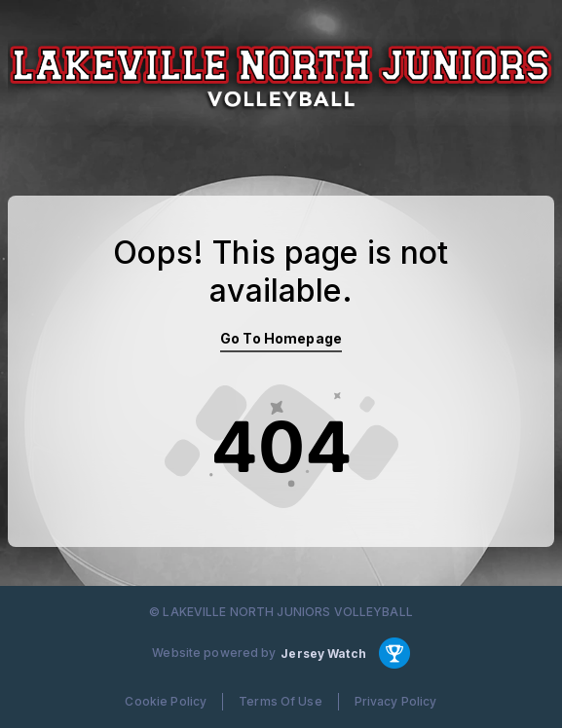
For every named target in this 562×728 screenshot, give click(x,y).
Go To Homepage (281, 338)
